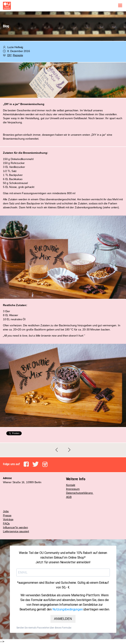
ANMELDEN (63, 619)
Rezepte (18, 55)
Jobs (6, 511)
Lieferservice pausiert (16, 531)
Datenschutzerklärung (80, 493)
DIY (9, 55)
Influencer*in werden (15, 527)
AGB (69, 497)
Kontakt (71, 485)
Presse (7, 515)
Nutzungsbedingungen (68, 609)
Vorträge (8, 519)
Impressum (73, 489)
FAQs (6, 523)
